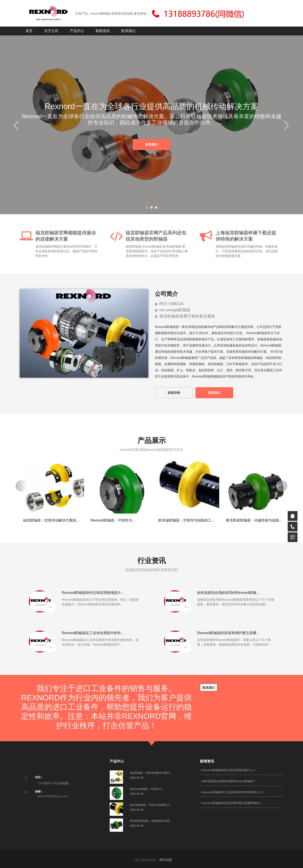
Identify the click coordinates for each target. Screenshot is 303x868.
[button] (22, 486)
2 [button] (153, 209)
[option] (152, 126)
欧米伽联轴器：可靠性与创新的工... (186, 520)
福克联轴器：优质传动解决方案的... (51, 520)
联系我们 (128, 31)
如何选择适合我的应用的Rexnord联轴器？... (229, 781)
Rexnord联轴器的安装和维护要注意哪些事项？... (232, 803)
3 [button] (157, 209)
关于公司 (51, 31)
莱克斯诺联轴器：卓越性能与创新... (254, 520)
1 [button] (148, 209)
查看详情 (174, 393)
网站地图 (168, 860)
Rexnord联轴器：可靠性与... (113, 520)
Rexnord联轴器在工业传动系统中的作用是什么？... (234, 792)
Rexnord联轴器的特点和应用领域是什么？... (229, 770)
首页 (29, 31)
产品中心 (77, 31)
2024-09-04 (136, 778)
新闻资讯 (103, 31)
